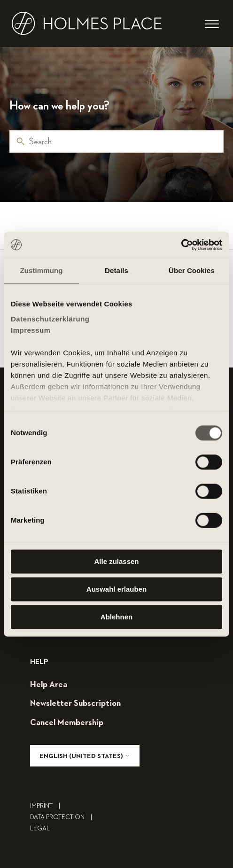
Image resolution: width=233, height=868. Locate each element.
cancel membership (67, 723)
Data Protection (63, 817)
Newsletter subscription (75, 704)
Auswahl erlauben (116, 589)
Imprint (47, 806)
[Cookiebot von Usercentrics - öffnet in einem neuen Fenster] (181, 245)
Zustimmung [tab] (42, 270)
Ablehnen (116, 617)
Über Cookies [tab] (192, 270)
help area (49, 685)
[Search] (116, 141)
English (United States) (85, 756)
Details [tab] (116, 270)
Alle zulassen (116, 561)
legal (40, 829)
